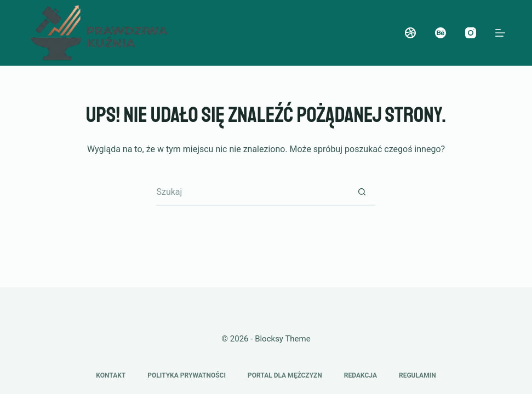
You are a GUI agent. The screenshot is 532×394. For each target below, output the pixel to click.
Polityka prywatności (187, 375)
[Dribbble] (410, 33)
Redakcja (361, 375)
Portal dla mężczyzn (285, 375)
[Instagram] (471, 33)
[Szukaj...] (252, 192)
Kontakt (111, 375)
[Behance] (441, 33)
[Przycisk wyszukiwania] (362, 192)
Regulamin (417, 375)
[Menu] (500, 33)
